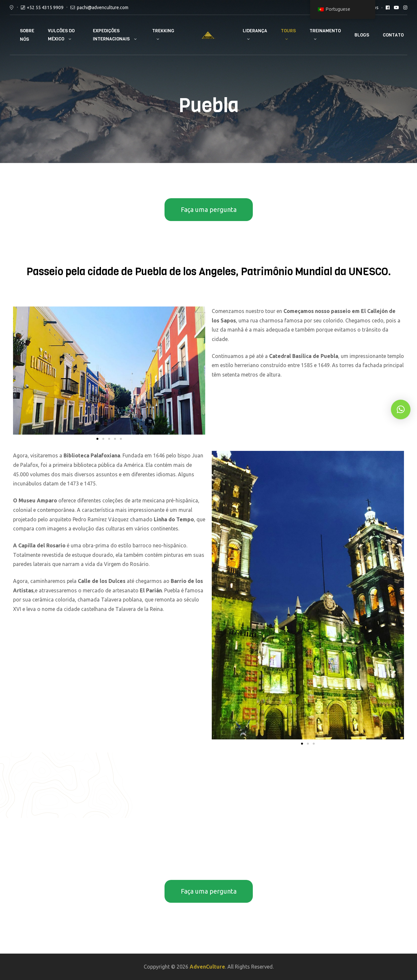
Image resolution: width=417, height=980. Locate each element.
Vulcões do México (61, 35)
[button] (97, 439)
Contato (393, 35)
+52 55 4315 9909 (45, 7)
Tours (288, 31)
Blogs (362, 35)
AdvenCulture (207, 967)
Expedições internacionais (111, 35)
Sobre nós (27, 35)
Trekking (163, 31)
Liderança (255, 31)
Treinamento (325, 31)
